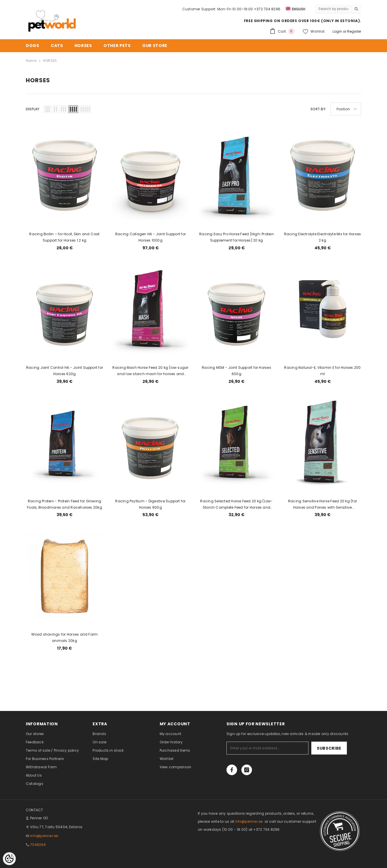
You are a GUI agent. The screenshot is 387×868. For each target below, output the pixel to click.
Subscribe (329, 748)
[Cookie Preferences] (9, 859)
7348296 (38, 845)
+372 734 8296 (267, 9)
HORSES (50, 61)
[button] (48, 109)
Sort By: (318, 109)
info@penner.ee (44, 836)
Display (33, 109)
